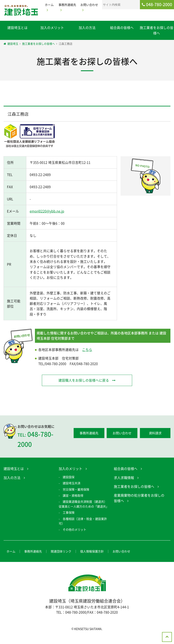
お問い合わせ (122, 441)
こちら (87, 357)
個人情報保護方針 (92, 559)
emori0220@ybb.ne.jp (47, 217)
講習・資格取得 (73, 503)
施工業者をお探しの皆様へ (134, 495)
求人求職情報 (124, 486)
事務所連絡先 (89, 441)
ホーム (11, 559)
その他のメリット (74, 538)
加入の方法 (87, 27)
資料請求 (155, 441)
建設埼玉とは (17, 27)
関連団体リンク (61, 559)
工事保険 (69, 521)
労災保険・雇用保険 (76, 497)
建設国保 (69, 485)
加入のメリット (52, 27)
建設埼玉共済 (72, 491)
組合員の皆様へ (122, 27)
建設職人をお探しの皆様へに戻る (84, 388)
